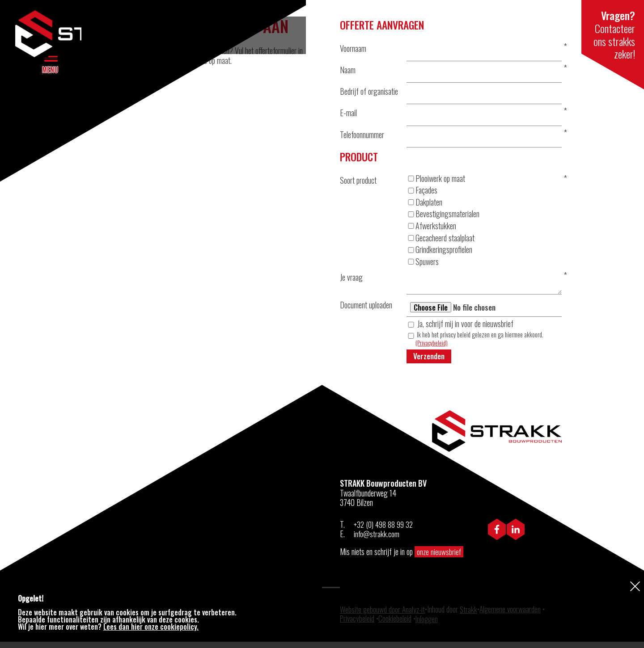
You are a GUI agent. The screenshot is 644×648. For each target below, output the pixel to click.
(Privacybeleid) (432, 348)
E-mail (348, 115)
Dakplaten (424, 206)
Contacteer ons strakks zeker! (613, 30)
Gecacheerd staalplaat (441, 242)
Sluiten (635, 586)
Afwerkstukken (431, 230)
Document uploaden (366, 310)
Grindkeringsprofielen (439, 254)
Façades (422, 195)
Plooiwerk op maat (436, 183)
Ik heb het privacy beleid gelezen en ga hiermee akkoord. (479, 345)
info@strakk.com (377, 540)
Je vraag (351, 282)
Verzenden (430, 362)
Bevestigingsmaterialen (443, 219)
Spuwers (423, 266)
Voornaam (353, 48)
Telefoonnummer (362, 138)
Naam (348, 71)
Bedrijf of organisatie (369, 93)
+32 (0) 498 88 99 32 (384, 530)
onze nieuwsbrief (439, 558)
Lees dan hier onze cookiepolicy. (151, 627)
